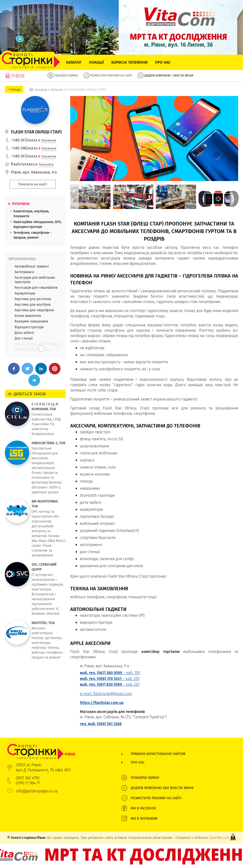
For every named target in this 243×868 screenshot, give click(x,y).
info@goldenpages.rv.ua (37, 791)
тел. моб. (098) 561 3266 (101, 724)
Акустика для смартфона (34, 310)
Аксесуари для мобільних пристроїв (35, 280)
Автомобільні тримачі (32, 266)
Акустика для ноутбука (33, 304)
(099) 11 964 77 (28, 783)
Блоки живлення (28, 316)
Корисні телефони (130, 62)
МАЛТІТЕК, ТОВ (43, 623)
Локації (96, 62)
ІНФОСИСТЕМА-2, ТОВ (48, 443)
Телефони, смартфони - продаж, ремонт (32, 235)
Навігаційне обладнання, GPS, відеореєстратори (37, 224)
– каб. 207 (110, 684)
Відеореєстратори (29, 327)
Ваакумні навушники (31, 321)
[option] (90, 197)
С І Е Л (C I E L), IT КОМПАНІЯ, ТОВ (45, 407)
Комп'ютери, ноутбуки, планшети (31, 214)
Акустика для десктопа (33, 299)
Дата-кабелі (24, 333)
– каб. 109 (110, 673)
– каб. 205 (110, 679)
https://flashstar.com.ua (102, 703)
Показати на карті (33, 184)
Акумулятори (25, 293)
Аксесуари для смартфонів (36, 287)
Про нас (163, 62)
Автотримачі (24, 272)
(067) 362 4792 (28, 778)
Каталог (74, 62)
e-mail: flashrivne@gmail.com (106, 694)
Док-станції (24, 338)
